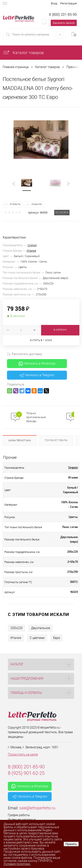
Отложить (15, 204)
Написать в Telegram (37, 375)
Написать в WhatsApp (37, 364)
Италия (31, 251)
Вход (54, 3)
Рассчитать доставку (25, 354)
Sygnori (32, 245)
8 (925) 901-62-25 (26, 773)
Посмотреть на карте (23, 754)
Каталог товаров (23, 53)
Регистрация (69, 3)
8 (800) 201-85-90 (63, 15)
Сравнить (37, 204)
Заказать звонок (64, 23)
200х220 (17, 628)
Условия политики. (17, 864)
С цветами (37, 638)
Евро (57, 638)
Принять (71, 844)
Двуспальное (41, 628)
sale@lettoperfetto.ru (37, 808)
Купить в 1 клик (41, 340)
